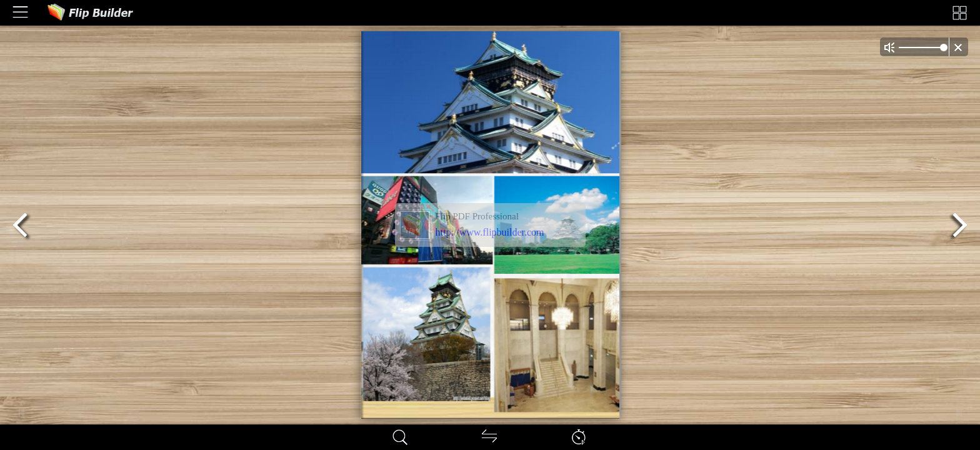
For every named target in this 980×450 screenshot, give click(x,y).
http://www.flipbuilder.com (490, 232)
